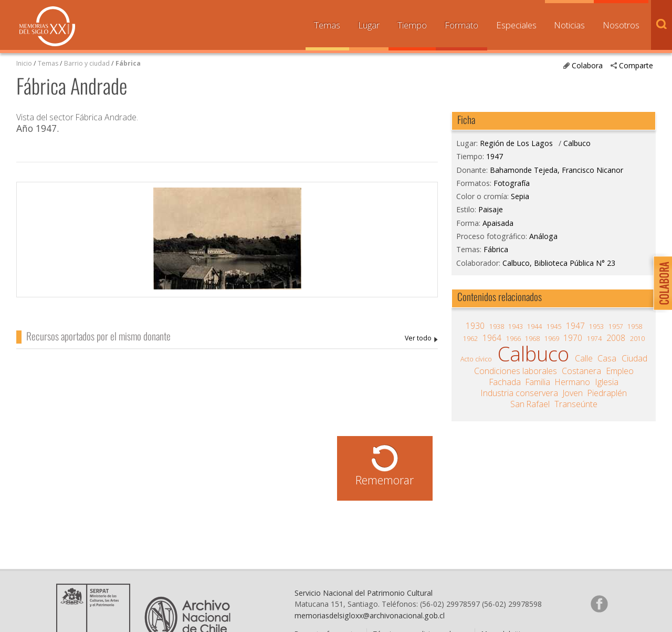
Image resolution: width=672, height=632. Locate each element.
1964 (492, 338)
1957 (616, 327)
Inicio (24, 63)
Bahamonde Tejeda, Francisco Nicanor (421, 339)
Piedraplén (607, 393)
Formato (461, 25)
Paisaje (491, 209)
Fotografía (512, 183)
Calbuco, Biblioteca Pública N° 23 (559, 263)
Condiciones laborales (516, 371)
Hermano (573, 382)
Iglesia (607, 382)
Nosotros (621, 25)
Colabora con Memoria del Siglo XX (660, 283)
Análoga (543, 236)
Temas (327, 25)
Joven (573, 393)
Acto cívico (476, 359)
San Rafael (530, 404)
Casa (607, 358)
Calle (584, 358)
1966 (513, 339)
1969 (552, 339)
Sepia (520, 196)
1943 (516, 327)
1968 (532, 339)
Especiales (516, 25)
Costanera (581, 371)
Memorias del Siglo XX (47, 26)
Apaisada (498, 223)
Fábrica (128, 63)
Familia (538, 382)
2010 (637, 339)
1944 (534, 327)
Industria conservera (519, 393)
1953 (596, 327)
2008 (616, 338)
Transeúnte (576, 404)
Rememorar (385, 480)
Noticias (569, 25)
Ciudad (634, 358)
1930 (475, 326)
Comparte (636, 65)
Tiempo (412, 25)
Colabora (587, 65)
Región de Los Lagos (516, 143)
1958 (635, 327)
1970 (573, 338)
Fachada (505, 382)
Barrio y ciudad (87, 63)
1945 (554, 327)
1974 (594, 339)
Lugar (369, 25)
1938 (497, 327)
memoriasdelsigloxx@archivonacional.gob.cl (370, 615)
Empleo (620, 371)
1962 (470, 339)
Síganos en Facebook (599, 604)
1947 (495, 156)
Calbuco (577, 143)
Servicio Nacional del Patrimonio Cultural (364, 593)
